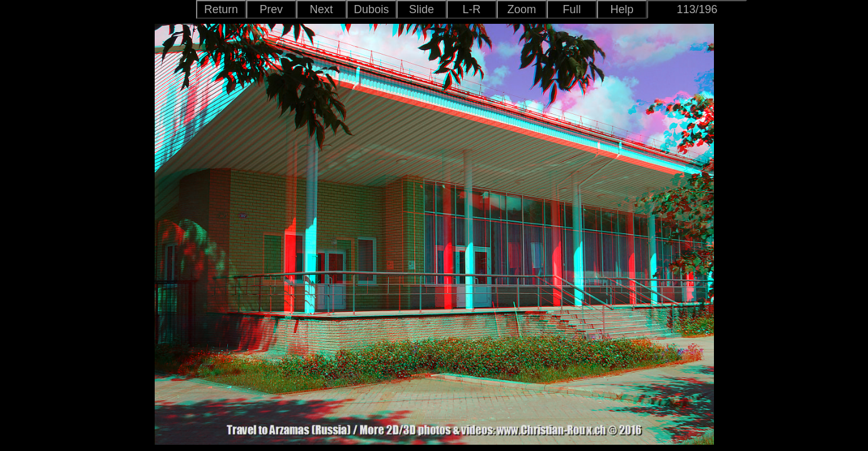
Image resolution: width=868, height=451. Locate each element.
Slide (421, 9)
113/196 (697, 9)
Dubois (371, 9)
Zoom (522, 9)
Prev (271, 9)
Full (571, 9)
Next (321, 9)
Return (221, 9)
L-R (471, 9)
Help (622, 9)
